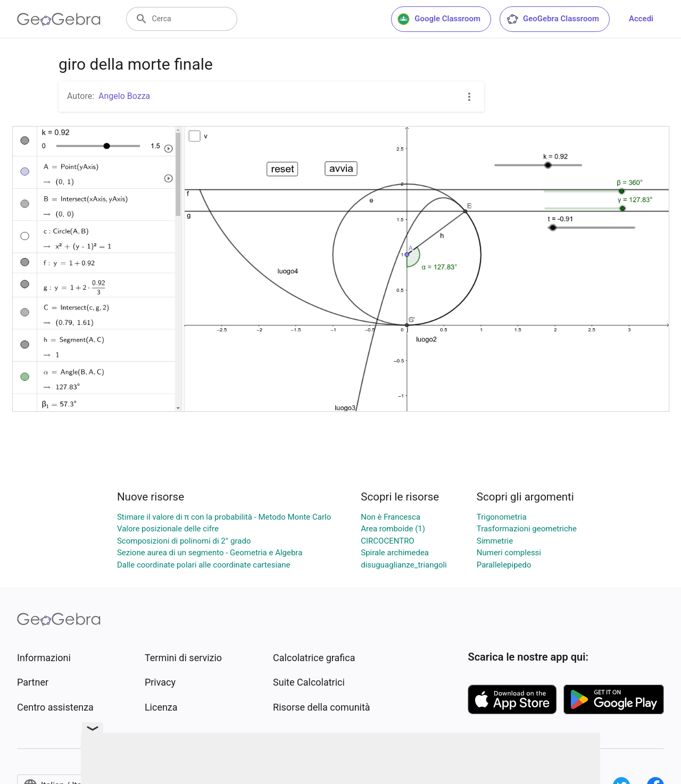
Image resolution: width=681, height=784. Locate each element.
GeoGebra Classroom (553, 19)
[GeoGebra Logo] (59, 19)
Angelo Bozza (124, 96)
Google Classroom (439, 19)
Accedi (641, 19)
